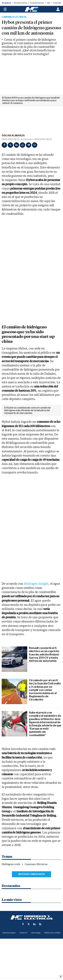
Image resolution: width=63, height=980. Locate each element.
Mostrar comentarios (32, 904)
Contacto (23, 963)
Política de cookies (52, 963)
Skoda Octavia (20, 3)
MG (49, 3)
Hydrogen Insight (36, 614)
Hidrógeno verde (11, 894)
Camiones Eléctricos (14, 17)
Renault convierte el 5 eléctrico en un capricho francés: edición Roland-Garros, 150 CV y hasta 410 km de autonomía (44, 685)
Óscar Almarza (13, 136)
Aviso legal (36, 963)
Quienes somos (9, 963)
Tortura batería (37, 3)
